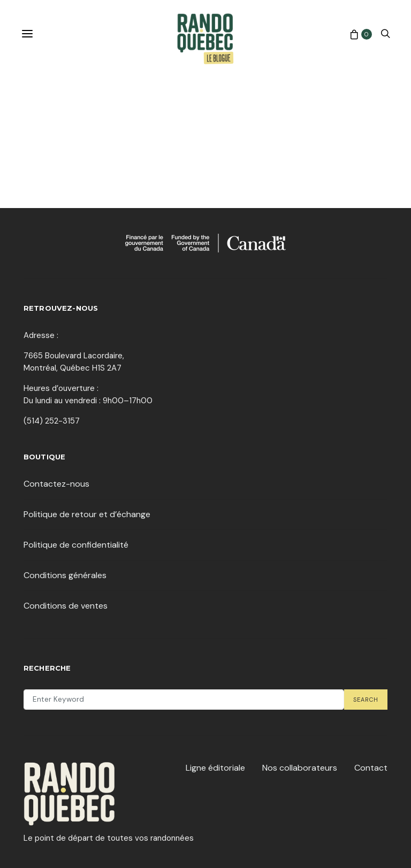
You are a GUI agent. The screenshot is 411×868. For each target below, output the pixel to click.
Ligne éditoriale (215, 768)
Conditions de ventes (66, 606)
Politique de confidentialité (76, 545)
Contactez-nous (56, 484)
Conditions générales (65, 575)
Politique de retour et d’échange (87, 514)
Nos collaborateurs (300, 768)
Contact (371, 768)
